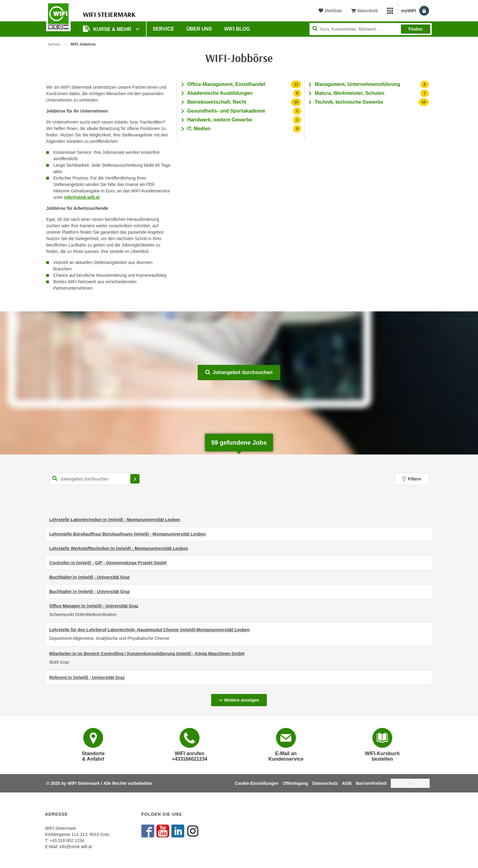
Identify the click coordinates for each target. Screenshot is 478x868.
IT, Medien (199, 129)
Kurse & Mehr (108, 29)
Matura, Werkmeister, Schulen (349, 93)
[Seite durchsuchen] (371, 29)
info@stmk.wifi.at (82, 197)
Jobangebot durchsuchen (239, 372)
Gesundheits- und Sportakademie (226, 111)
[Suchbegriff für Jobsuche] (95, 479)
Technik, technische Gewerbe (349, 102)
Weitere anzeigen (243, 698)
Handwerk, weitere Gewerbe (220, 120)
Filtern (412, 479)
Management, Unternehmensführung (357, 84)
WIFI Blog (237, 29)
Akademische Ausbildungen (220, 93)
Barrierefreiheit (371, 783)
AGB (347, 783)
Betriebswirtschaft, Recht (217, 102)
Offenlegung (295, 783)
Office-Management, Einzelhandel (226, 84)
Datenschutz (325, 783)
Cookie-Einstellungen (257, 783)
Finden (416, 29)
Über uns (199, 29)
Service (163, 29)
